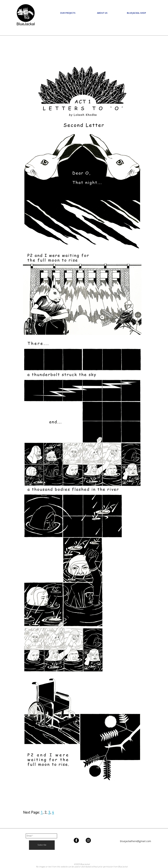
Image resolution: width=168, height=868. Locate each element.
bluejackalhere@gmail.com (136, 841)
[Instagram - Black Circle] (88, 840)
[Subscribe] (42, 845)
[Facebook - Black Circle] (76, 840)
